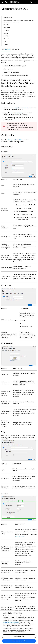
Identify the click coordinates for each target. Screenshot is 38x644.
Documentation (15, 2)
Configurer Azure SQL (15, 140)
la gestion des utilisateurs (23, 108)
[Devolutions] (6, 2)
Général (6, 33)
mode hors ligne (17, 113)
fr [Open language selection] (35, 2)
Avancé (6, 44)
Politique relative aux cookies (11, 622)
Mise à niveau (7, 39)
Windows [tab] (6, 49)
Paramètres (6, 30)
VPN (5, 41)
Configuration (6, 28)
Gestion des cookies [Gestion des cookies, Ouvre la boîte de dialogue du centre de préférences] (19, 636)
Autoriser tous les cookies (19, 641)
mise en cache (20, 537)
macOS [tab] (15, 49)
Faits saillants (6, 25)
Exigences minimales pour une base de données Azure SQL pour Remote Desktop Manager (18, 21)
